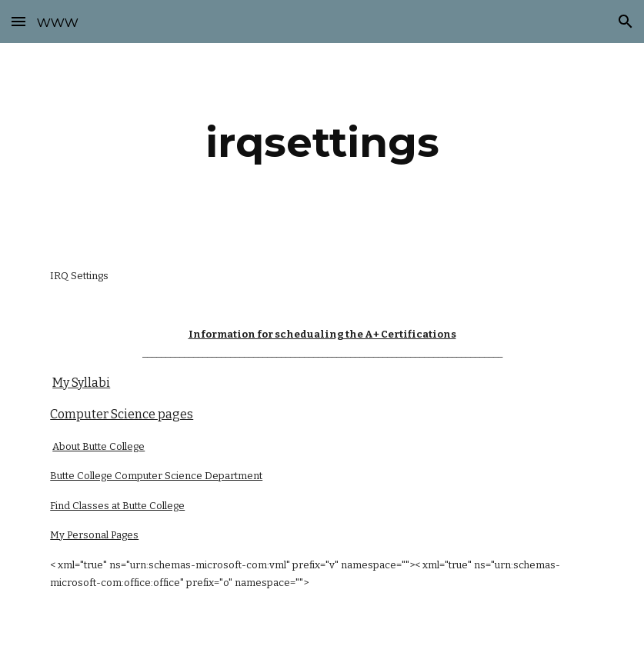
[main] (322, 143)
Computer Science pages (122, 414)
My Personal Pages (94, 535)
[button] (18, 21)
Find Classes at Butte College (117, 506)
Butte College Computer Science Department (156, 476)
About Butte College (98, 446)
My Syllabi (81, 383)
